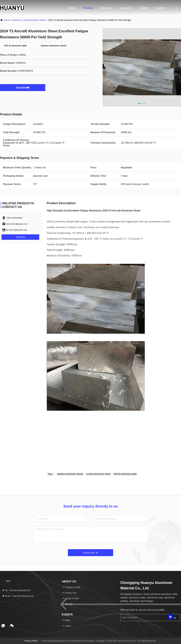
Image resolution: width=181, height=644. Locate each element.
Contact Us (126, 8)
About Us (106, 8)
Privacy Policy (31, 641)
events (144, 8)
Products (88, 8)
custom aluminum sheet (98, 474)
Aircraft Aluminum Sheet (34, 20)
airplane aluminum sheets (70, 474)
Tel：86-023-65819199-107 (16, 590)
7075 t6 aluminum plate (125, 474)
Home (72, 8)
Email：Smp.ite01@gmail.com (18, 596)
